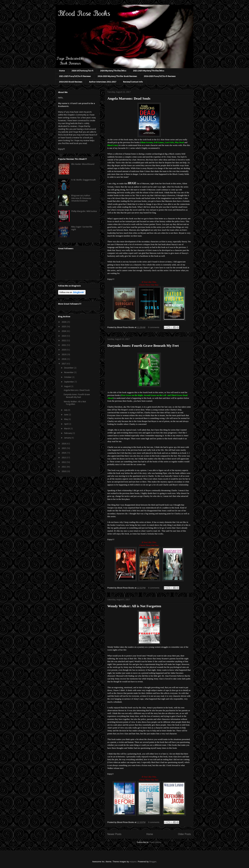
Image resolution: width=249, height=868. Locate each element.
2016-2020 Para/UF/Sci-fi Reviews (160, 76)
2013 (64, 458)
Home (62, 71)
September (69, 382)
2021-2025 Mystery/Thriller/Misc (149, 71)
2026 (64, 322)
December (69, 368)
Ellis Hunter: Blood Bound (83, 164)
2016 (64, 444)
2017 (64, 364)
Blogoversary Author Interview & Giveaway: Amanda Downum (81, 198)
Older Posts (184, 834)
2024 (64, 331)
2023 (64, 336)
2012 (64, 462)
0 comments (154, 327)
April (66, 424)
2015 (64, 448)
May (66, 419)
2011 (64, 467)
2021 (64, 345)
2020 (64, 350)
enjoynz (133, 862)
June (66, 415)
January (68, 438)
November (69, 373)
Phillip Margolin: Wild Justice (84, 211)
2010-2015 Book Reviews (71, 82)
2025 (64, 327)
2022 (64, 341)
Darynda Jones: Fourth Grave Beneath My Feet (143, 346)
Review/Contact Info (133, 82)
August (68, 386)
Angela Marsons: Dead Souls (129, 98)
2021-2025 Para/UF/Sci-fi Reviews (75, 76)
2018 (64, 359)
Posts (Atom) (155, 842)
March (67, 429)
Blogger (153, 862)
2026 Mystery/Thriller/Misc (113, 71)
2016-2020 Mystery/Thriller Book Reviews (117, 76)
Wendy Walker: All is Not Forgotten (134, 606)
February (68, 433)
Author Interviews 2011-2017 (103, 82)
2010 (64, 472)
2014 (64, 453)
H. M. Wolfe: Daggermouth (84, 180)
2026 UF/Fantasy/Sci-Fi (82, 71)
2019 (64, 355)
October (68, 377)
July (66, 410)
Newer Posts (114, 834)
